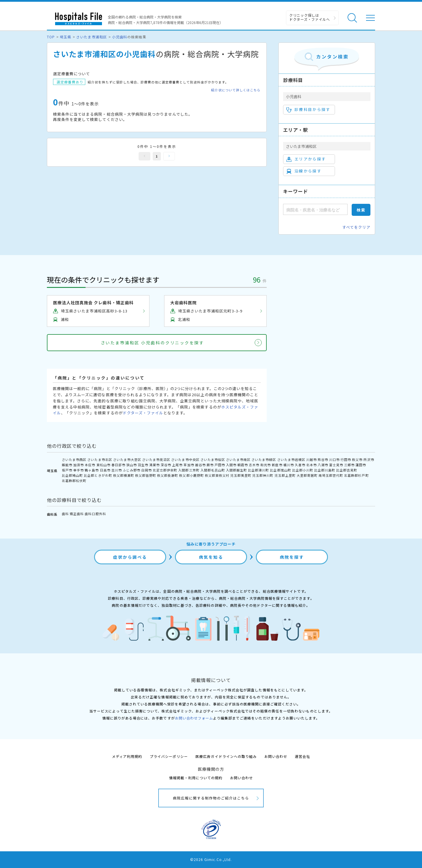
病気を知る (211, 557)
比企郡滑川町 (258, 470)
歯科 (65, 514)
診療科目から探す (308, 110)
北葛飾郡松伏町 (74, 481)
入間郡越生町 (236, 470)
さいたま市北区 (100, 459)
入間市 (231, 465)
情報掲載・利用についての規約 (196, 778)
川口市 (334, 459)
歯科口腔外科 (95, 514)
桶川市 (289, 465)
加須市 (79, 465)
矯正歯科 (77, 514)
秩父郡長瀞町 (168, 475)
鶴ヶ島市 (92, 470)
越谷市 (200, 465)
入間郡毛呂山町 (213, 470)
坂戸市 (67, 470)
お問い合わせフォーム (194, 718)
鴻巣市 (154, 465)
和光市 (266, 465)
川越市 (312, 459)
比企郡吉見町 (347, 470)
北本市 (312, 465)
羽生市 (143, 465)
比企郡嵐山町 (280, 470)
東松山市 (103, 465)
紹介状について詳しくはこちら (236, 90)
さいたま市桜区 (213, 459)
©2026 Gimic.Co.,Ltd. (211, 859)
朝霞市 (243, 465)
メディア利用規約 (127, 756)
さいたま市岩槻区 (291, 459)
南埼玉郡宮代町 (331, 475)
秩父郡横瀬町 (124, 475)
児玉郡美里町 (241, 475)
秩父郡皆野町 (146, 475)
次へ (169, 156)
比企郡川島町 (325, 470)
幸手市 (79, 470)
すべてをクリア (356, 227)
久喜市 (300, 465)
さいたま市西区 (74, 459)
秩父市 (357, 459)
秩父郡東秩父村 (217, 475)
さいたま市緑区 (264, 459)
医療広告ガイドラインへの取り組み (226, 756)
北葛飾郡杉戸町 (356, 475)
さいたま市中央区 (185, 459)
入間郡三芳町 (189, 470)
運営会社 (302, 756)
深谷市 (166, 465)
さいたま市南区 (238, 459)
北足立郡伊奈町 (165, 470)
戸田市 (220, 465)
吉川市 (117, 470)
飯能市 (67, 465)
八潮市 (323, 465)
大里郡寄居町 (307, 475)
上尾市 (177, 465)
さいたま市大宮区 (127, 459)
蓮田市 (361, 465)
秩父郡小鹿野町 (191, 475)
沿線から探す (304, 171)
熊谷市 (323, 459)
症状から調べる (130, 557)
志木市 (254, 465)
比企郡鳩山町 (72, 475)
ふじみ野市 (132, 470)
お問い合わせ (276, 756)
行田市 (346, 459)
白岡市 (147, 470)
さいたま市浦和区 (91, 37)
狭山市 (132, 465)
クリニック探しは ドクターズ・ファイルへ (310, 17)
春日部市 (118, 465)
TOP (51, 37)
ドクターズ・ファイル (143, 413)
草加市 (189, 465)
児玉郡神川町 (263, 475)
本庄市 (90, 465)
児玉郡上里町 (285, 475)
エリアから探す (306, 159)
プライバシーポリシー (169, 756)
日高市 (105, 470)
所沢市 (369, 459)
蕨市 (210, 465)
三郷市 (349, 465)
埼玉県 (65, 37)
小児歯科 (120, 37)
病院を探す (292, 557)
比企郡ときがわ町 (98, 475)
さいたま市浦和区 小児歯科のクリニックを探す (152, 343)
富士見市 (336, 465)
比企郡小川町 (303, 470)
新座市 (277, 465)
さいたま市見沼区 (156, 459)
